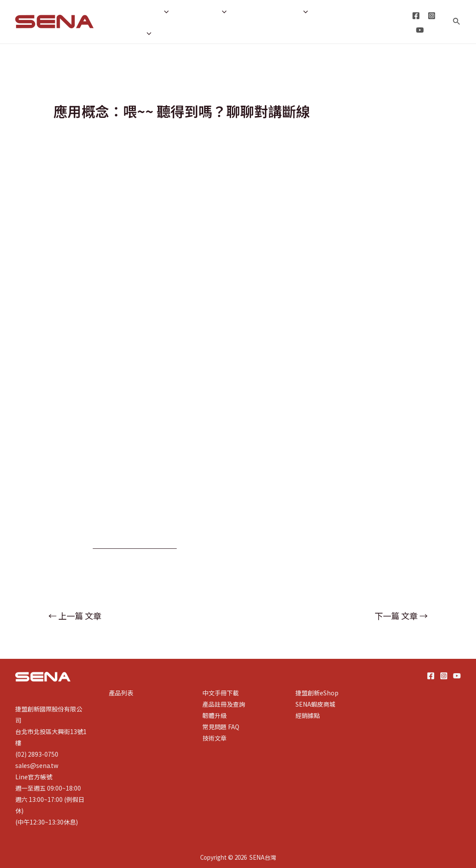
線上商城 (182, 33)
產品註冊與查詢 (270, 11)
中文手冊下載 (221, 693)
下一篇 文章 (401, 616)
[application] (162, 11)
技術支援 (202, 11)
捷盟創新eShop (317, 693)
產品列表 (121, 693)
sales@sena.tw (37, 765)
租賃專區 (130, 33)
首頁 (118, 11)
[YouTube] (419, 30)
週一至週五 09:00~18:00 (48, 788)
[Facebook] (415, 16)
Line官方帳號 (34, 777)
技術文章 (215, 738)
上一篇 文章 (75, 616)
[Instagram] (431, 16)
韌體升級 (215, 715)
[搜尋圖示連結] (457, 22)
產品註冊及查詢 (224, 704)
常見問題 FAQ (221, 727)
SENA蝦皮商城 (315, 704)
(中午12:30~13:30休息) (47, 822)
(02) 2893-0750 (37, 754)
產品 (154, 11)
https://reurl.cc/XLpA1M (136, 544)
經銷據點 (333, 11)
